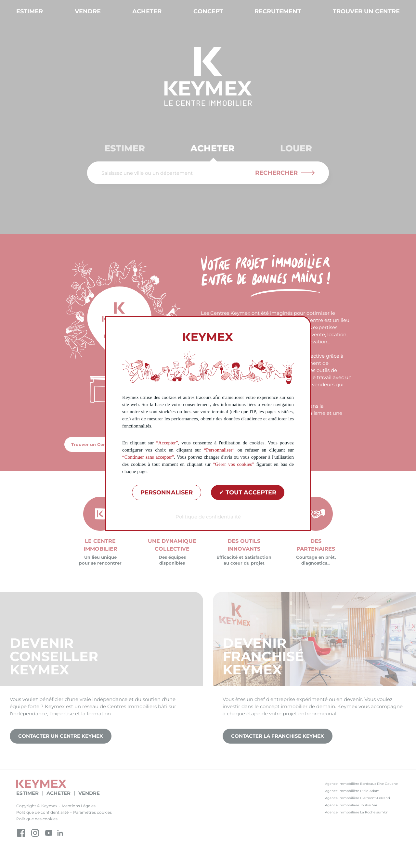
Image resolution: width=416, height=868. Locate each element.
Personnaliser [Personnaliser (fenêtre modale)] (167, 492)
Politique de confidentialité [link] (208, 517)
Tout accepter (248, 492)
